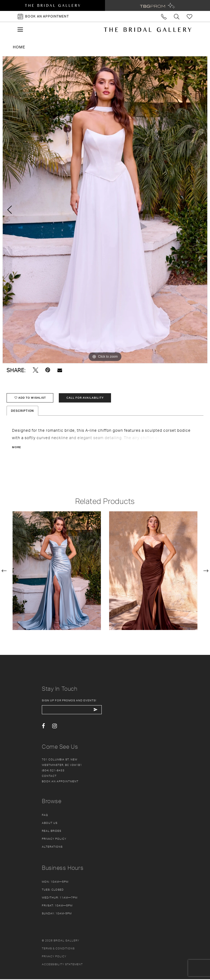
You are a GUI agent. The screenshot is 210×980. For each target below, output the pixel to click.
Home (19, 47)
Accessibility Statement (62, 965)
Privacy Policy (54, 839)
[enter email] (73, 710)
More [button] (17, 448)
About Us (50, 824)
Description (22, 411)
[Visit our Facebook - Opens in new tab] (43, 727)
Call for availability (86, 398)
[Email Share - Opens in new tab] (60, 370)
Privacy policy (54, 957)
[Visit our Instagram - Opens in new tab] (55, 727)
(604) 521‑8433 (53, 771)
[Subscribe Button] (97, 710)
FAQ (45, 816)
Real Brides (52, 832)
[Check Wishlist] (190, 16)
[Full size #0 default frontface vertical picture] (105, 210)
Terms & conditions (58, 949)
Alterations (52, 847)
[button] (20, 30)
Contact (49, 777)
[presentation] (57, 571)
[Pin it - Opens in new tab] (48, 370)
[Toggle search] (177, 16)
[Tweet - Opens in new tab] (36, 370)
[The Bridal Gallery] (148, 30)
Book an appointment (60, 782)
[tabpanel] (105, 210)
